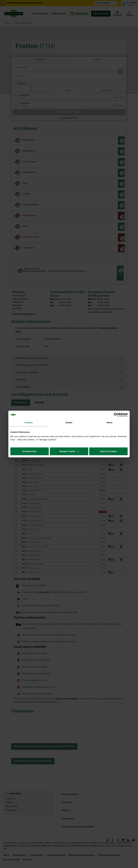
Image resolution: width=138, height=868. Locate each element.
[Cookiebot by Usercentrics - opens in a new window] (116, 415)
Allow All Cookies (108, 451)
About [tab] (109, 422)
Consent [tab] (29, 422)
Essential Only (30, 451)
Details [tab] (69, 422)
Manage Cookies (69, 451)
